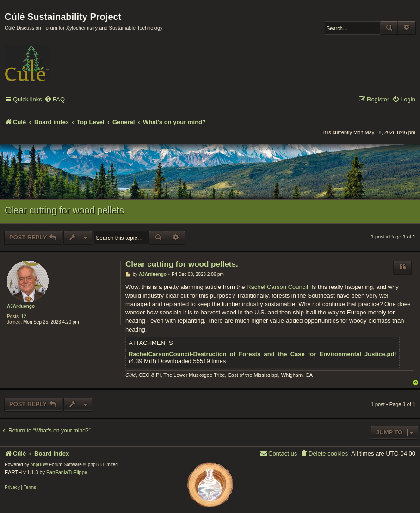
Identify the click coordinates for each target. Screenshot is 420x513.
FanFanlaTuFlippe (67, 472)
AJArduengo (21, 306)
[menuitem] (55, 100)
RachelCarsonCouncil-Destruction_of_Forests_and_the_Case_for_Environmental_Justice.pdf (262, 354)
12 (24, 316)
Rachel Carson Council (277, 287)
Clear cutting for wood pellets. (65, 210)
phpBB (37, 465)
